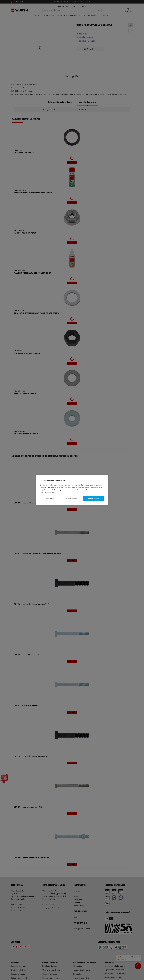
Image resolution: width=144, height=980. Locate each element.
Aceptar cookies (93, 498)
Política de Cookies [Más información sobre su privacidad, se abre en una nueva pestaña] (51, 492)
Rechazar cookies (71, 498)
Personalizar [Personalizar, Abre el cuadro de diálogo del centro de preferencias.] (50, 498)
